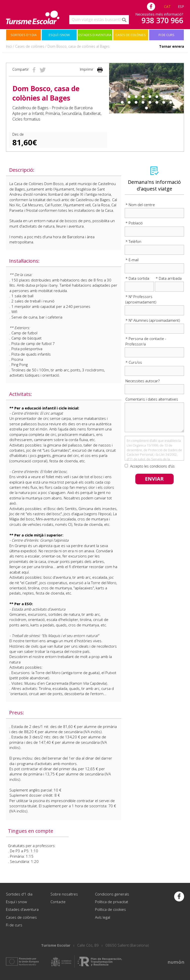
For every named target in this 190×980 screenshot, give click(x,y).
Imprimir (91, 69)
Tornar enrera (172, 46)
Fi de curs (166, 35)
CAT (167, 7)
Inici (9, 46)
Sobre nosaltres (64, 894)
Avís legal (103, 917)
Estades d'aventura (95, 35)
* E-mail (132, 260)
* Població (134, 223)
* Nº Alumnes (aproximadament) (153, 320)
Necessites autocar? (142, 381)
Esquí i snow (59, 35)
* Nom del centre (140, 205)
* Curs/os (134, 362)
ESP (181, 7)
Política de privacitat (112, 902)
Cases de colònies (131, 35)
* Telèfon (133, 241)
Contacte (58, 902)
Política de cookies (110, 909)
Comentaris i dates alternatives (152, 399)
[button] (113, 88)
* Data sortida (137, 278)
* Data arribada (169, 278)
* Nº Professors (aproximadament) (141, 299)
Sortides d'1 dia (24, 35)
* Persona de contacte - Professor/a (146, 341)
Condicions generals (112, 894)
